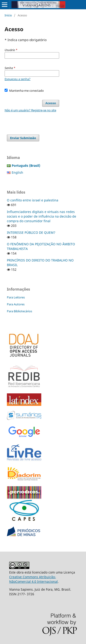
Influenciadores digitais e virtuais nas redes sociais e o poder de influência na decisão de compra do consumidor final (42, 216)
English (17, 172)
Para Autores (16, 304)
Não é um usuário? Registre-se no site (30, 110)
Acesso (51, 103)
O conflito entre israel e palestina (33, 200)
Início (8, 15)
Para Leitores (16, 297)
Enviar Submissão (23, 138)
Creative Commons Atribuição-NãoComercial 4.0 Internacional (33, 579)
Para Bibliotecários (19, 311)
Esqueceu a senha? (18, 79)
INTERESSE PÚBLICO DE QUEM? (31, 232)
